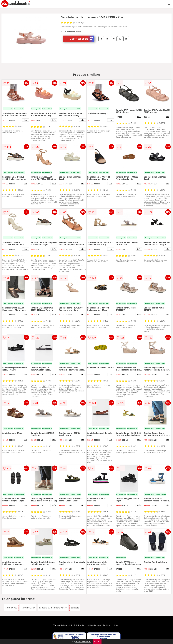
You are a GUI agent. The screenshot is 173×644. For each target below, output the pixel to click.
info (26, 120)
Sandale (75, 608)
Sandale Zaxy (28, 608)
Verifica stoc (82, 39)
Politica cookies (111, 625)
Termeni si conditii (63, 625)
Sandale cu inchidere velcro (53, 608)
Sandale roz (11, 608)
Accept (97, 642)
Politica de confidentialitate (87, 625)
